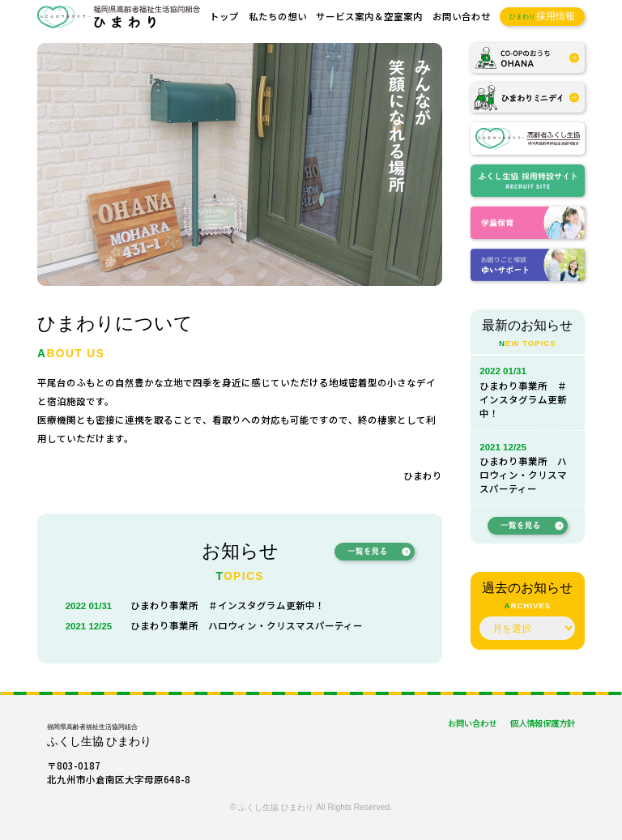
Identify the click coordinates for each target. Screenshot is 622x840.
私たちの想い (278, 16)
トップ (224, 16)
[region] (240, 164)
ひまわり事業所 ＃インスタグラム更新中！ (228, 605)
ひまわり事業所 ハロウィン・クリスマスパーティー (247, 625)
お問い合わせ (462, 16)
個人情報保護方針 (543, 723)
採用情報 (543, 17)
